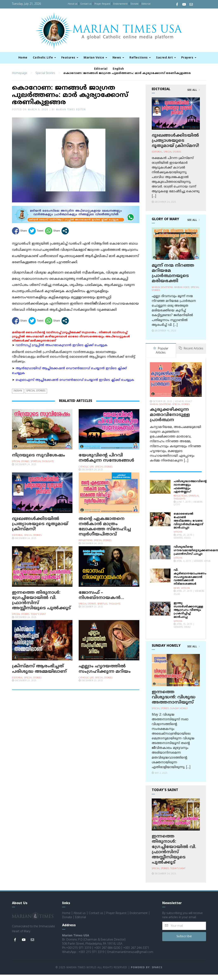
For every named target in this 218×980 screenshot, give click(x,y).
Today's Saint (38, 620)
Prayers (189, 58)
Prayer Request (102, 4)
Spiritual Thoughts (42, 467)
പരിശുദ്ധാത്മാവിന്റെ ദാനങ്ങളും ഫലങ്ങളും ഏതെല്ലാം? (190, 492)
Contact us (86, 4)
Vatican (178, 537)
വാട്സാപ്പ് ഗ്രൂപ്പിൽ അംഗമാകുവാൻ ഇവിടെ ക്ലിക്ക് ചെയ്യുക (62, 351)
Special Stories (45, 79)
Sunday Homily (179, 714)
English (118, 69)
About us (72, 4)
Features (70, 58)
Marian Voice (95, 58)
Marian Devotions (162, 293)
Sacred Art (166, 58)
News (118, 58)
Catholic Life (44, 58)
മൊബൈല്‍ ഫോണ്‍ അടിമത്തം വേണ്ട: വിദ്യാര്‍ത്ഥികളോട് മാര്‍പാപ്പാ (188, 526)
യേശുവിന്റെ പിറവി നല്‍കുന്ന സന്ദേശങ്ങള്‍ (106, 464)
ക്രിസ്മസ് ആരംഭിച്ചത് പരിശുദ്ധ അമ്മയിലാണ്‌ (39, 675)
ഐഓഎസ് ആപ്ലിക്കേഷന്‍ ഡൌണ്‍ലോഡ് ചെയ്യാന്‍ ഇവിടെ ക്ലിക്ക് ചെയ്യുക (75, 386)
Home (23, 58)
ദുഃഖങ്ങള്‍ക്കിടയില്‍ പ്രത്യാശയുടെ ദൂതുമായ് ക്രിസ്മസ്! (40, 530)
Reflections (140, 58)
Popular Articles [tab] (161, 356)
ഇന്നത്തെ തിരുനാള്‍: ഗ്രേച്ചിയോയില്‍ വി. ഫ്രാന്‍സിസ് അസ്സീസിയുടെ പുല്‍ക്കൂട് (41, 606)
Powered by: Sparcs (147, 973)
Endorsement (120, 4)
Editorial (146, 4)
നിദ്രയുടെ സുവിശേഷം (39, 461)
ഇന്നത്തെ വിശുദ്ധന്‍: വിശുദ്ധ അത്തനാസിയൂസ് (174, 703)
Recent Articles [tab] (191, 354)
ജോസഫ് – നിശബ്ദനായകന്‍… (101, 601)
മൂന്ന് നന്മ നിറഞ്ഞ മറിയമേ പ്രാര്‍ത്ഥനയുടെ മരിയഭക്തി (173, 279)
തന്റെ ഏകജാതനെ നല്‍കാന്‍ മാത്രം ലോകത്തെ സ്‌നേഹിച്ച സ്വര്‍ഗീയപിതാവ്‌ (105, 532)
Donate (135, 4)
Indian (18, 397)
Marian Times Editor (71, 115)
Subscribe (184, 942)
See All (194, 96)
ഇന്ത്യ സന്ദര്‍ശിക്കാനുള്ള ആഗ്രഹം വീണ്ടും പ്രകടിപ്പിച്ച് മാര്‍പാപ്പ (188, 615)
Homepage (20, 79)
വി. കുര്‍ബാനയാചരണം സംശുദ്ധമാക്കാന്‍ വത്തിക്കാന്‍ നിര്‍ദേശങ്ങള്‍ (190, 582)
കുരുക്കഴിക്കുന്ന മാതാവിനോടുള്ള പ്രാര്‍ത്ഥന (170, 420)
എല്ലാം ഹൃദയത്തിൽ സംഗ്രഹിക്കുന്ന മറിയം (105, 675)
